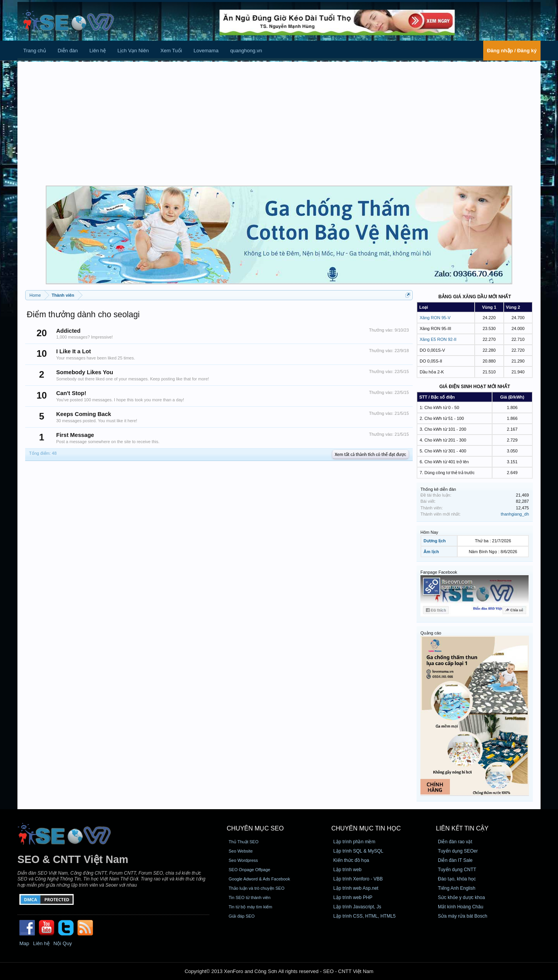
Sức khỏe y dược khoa (461, 897)
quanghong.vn (246, 51)
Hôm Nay (429, 532)
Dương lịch (435, 541)
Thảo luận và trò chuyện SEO (257, 888)
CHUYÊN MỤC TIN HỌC (366, 828)
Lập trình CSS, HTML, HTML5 (364, 916)
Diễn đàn (68, 51)
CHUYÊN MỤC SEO (255, 828)
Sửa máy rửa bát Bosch (462, 916)
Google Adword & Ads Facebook (259, 879)
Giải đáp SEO (242, 916)
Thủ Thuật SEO (244, 842)
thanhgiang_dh (515, 514)
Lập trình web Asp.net (356, 888)
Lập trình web (347, 870)
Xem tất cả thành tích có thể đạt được (370, 454)
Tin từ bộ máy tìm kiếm (251, 907)
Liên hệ (98, 51)
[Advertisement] (279, 124)
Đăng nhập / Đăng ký (512, 51)
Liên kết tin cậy (462, 828)
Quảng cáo (431, 633)
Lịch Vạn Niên (133, 51)
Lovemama (206, 51)
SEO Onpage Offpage (249, 870)
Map (24, 943)
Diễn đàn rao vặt (455, 842)
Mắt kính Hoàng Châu (461, 907)
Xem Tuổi (171, 51)
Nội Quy (63, 943)
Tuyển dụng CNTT (457, 870)
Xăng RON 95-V (435, 318)
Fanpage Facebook (439, 572)
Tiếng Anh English (457, 888)
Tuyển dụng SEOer (458, 851)
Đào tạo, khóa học (457, 879)
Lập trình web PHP (353, 897)
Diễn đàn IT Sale (455, 860)
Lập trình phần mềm (354, 842)
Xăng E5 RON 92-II (438, 339)
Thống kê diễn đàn (438, 489)
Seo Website (241, 851)
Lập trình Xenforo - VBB (358, 879)
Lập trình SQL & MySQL (358, 851)
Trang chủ (35, 51)
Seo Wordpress (243, 860)
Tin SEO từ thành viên (250, 897)
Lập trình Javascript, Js (357, 907)
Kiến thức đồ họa (351, 860)
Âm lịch (431, 552)
